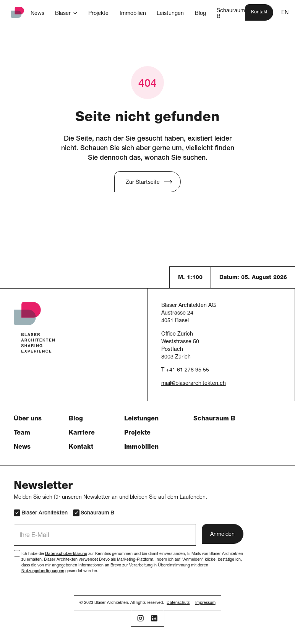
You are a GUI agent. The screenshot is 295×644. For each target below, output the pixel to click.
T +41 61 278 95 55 (185, 370)
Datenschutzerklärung (66, 554)
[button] (66, 13)
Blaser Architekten (41, 513)
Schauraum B (214, 419)
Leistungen (141, 419)
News (22, 448)
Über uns (28, 419)
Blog (76, 419)
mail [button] (166, 384)
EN (285, 13)
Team (22, 433)
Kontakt (81, 448)
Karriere (82, 433)
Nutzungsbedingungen (43, 571)
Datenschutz (178, 603)
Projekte (137, 433)
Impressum (205, 603)
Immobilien (141, 448)
